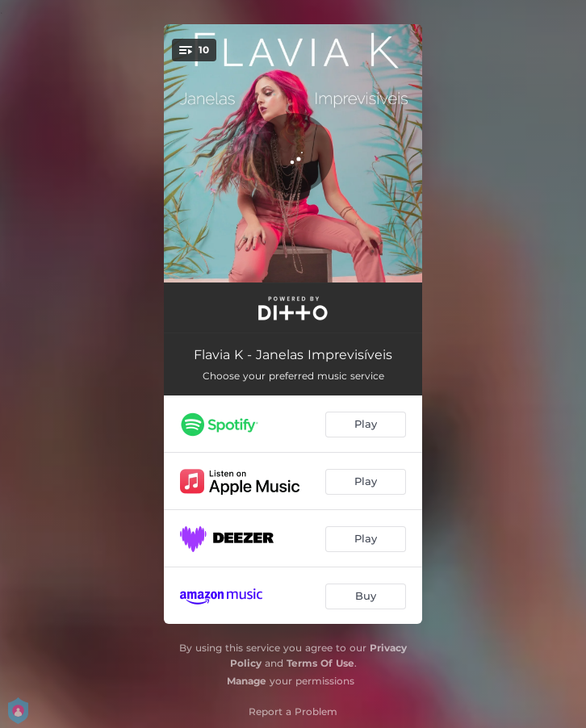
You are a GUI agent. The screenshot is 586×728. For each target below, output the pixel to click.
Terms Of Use (320, 663)
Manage (247, 681)
